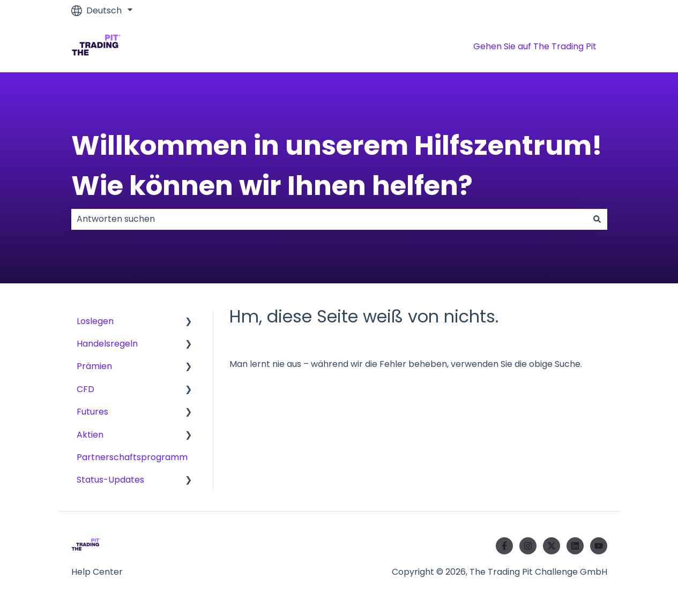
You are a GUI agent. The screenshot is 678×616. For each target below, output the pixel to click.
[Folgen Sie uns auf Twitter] (552, 546)
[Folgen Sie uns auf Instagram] (528, 546)
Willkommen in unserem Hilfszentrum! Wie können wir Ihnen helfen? (337, 166)
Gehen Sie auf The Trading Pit (535, 46)
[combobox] (329, 219)
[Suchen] (597, 219)
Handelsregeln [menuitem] (107, 344)
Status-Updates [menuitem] (110, 480)
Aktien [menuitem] (90, 435)
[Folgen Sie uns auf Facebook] (504, 546)
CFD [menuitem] (85, 389)
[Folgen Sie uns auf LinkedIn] (575, 546)
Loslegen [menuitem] (95, 321)
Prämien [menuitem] (94, 366)
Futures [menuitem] (92, 412)
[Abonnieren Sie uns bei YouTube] (599, 546)
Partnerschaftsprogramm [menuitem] (132, 457)
